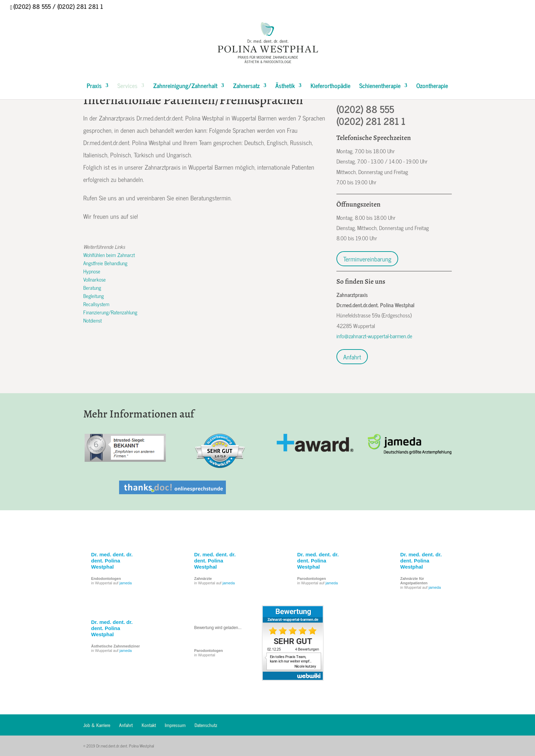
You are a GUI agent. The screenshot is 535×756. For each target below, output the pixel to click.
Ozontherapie (432, 87)
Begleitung (93, 296)
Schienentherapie (380, 87)
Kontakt (149, 725)
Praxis (94, 87)
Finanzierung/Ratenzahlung (110, 312)
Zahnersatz (246, 87)
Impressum (175, 725)
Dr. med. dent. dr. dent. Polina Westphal (112, 561)
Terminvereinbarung (367, 259)
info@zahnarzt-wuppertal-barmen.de (374, 336)
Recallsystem (96, 304)
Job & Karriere (97, 725)
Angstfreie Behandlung (105, 263)
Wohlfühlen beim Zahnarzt (109, 255)
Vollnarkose (95, 279)
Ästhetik (285, 87)
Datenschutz (206, 725)
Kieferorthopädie (330, 87)
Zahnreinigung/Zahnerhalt (185, 87)
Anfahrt (352, 357)
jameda (126, 583)
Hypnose (92, 271)
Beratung (92, 288)
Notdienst (92, 320)
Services (127, 87)
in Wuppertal (208, 653)
